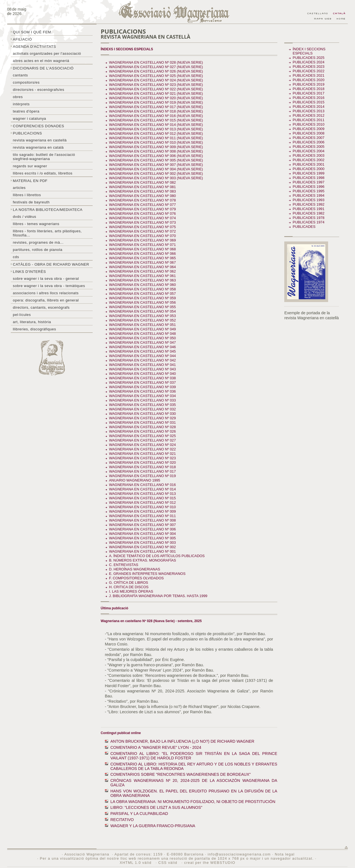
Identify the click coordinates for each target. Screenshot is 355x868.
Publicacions (27, 133)
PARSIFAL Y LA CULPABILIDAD (139, 814)
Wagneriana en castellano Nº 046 (142, 347)
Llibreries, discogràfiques (34, 329)
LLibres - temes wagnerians (36, 224)
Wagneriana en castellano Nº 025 (142, 436)
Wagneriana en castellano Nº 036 (142, 391)
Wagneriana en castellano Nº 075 (142, 227)
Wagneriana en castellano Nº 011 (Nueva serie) (156, 138)
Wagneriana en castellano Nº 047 (142, 342)
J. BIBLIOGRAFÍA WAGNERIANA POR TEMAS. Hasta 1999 (158, 596)
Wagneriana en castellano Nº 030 (142, 414)
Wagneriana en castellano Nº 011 (142, 516)
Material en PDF (30, 181)
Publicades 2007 (308, 138)
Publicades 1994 (308, 195)
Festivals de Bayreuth (31, 202)
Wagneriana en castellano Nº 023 (142, 458)
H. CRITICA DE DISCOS (129, 587)
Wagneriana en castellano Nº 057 (142, 294)
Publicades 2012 (308, 115)
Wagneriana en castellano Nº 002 (142, 547)
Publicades (305, 227)
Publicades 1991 (308, 209)
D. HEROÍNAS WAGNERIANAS (135, 569)
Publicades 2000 (308, 169)
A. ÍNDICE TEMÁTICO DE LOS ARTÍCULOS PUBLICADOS (157, 556)
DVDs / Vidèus (24, 217)
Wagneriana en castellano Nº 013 (142, 494)
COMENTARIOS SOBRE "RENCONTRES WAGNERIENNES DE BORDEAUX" (181, 774)
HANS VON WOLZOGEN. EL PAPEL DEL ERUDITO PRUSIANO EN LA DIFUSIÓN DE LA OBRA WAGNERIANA (194, 793)
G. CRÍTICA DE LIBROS (129, 583)
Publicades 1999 (308, 173)
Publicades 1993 (308, 200)
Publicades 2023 (308, 67)
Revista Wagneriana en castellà (40, 140)
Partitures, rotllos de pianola (37, 250)
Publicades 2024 (308, 62)
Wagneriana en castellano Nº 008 (142, 520)
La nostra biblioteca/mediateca (48, 210)
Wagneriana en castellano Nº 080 (142, 196)
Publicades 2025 (308, 58)
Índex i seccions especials (309, 51)
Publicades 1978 (308, 218)
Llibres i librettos (27, 195)
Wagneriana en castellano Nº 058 (142, 289)
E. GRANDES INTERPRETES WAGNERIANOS (147, 574)
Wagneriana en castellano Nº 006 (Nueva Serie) (156, 156)
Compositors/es (26, 82)
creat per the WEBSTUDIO (210, 863)
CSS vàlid (168, 863)
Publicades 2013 (308, 111)
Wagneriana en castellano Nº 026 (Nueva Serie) (156, 71)
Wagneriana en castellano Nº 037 (142, 382)
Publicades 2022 (308, 71)
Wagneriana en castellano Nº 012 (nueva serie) (156, 134)
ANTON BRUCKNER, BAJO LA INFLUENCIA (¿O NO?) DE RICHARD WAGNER (182, 741)
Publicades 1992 (308, 204)
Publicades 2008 (308, 133)
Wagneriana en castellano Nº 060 (142, 285)
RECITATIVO (122, 820)
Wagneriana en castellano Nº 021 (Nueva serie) (156, 93)
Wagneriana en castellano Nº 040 (142, 374)
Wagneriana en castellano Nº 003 (142, 542)
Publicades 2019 (308, 84)
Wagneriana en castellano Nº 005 (142, 538)
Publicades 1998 (308, 178)
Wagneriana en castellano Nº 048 (142, 334)
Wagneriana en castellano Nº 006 (142, 529)
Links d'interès (29, 272)
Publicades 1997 (308, 182)
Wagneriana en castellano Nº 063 (142, 280)
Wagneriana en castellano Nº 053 (142, 316)
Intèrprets (21, 104)
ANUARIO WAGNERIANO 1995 (135, 480)
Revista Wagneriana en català (38, 147)
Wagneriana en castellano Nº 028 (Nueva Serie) (156, 62)
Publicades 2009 (308, 129)
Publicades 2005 (308, 147)
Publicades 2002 (308, 160)
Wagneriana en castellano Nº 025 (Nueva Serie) (156, 76)
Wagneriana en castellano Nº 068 (142, 249)
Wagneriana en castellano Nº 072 (142, 231)
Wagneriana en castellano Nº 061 (142, 276)
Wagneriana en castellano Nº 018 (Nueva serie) (156, 111)
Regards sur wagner (30, 166)
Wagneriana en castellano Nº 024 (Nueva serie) (156, 80)
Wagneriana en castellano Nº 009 (142, 511)
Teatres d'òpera (26, 111)
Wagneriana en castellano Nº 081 (142, 187)
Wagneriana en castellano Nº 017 (142, 471)
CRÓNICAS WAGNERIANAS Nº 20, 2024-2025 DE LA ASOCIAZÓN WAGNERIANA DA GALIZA (194, 783)
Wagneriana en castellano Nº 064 (142, 267)
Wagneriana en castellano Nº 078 (142, 200)
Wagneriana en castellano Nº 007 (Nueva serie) (156, 165)
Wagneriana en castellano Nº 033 (142, 400)
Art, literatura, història (32, 322)
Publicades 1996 (308, 187)
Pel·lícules (22, 315)
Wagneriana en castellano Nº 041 (142, 365)
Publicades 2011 (308, 120)
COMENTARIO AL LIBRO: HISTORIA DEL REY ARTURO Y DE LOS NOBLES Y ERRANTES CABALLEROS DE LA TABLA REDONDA (194, 766)
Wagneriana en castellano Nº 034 (142, 396)
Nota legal (285, 854)
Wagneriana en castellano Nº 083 (142, 191)
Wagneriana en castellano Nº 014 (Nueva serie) (156, 125)
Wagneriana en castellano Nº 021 (142, 454)
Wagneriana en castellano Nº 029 (142, 418)
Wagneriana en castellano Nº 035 (142, 405)
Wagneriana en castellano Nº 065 (142, 258)
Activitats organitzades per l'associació (47, 53)
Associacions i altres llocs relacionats (46, 293)
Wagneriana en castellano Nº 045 (142, 351)
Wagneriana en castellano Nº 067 (142, 262)
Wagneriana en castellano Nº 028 (142, 427)
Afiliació (22, 39)
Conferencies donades (38, 126)
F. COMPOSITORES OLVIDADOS (136, 578)
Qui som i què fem (32, 32)
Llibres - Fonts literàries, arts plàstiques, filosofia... (47, 233)
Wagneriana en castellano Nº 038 (142, 378)
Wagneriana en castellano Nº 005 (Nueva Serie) (156, 160)
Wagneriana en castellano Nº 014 (142, 489)
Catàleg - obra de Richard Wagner (51, 264)
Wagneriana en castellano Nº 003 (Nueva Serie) (156, 178)
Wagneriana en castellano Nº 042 (142, 360)
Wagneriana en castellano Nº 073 (142, 222)
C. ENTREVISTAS (124, 565)
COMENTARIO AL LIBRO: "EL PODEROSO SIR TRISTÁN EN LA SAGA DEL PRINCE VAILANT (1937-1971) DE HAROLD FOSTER (194, 756)
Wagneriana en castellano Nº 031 (142, 422)
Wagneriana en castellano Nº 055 (142, 307)
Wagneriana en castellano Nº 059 (142, 298)
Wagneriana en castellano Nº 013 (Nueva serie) (156, 129)
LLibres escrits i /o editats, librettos (43, 173)
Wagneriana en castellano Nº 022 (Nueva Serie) (156, 89)
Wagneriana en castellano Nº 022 (142, 449)
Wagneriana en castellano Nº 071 (142, 245)
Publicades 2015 (308, 102)
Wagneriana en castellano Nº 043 (142, 369)
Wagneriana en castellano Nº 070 (142, 236)
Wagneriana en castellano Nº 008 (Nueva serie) (156, 151)
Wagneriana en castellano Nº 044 (142, 356)
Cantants (20, 75)
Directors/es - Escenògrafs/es (38, 90)
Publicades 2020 (308, 80)
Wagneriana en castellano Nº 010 (142, 507)
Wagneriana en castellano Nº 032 (142, 409)
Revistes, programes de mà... (38, 242)
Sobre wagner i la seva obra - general (46, 279)
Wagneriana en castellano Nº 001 (142, 551)
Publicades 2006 (308, 142)
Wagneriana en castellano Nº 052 (142, 320)
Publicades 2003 (308, 155)
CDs (16, 257)
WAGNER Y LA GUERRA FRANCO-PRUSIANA (153, 826)
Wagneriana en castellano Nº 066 (142, 254)
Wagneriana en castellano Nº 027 (142, 440)
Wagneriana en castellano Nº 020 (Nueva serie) (156, 98)
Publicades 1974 (308, 222)
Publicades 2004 (308, 151)
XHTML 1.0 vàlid (136, 863)
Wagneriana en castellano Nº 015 (142, 498)
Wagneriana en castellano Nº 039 (142, 387)
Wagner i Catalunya (29, 119)
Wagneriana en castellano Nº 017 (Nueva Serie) (156, 107)
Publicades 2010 (308, 124)
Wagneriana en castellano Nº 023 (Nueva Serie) (156, 85)
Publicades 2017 (308, 93)
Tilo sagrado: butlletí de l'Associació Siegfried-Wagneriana (44, 157)
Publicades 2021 (308, 75)
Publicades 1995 (308, 191)
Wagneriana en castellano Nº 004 (142, 534)
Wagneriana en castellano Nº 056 (142, 302)
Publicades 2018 (308, 89)
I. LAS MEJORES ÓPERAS (131, 591)
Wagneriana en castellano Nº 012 (142, 502)
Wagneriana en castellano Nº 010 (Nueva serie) (156, 142)
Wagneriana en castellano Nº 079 (142, 209)
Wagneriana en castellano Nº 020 (142, 462)
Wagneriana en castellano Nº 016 (142, 485)
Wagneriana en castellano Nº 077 (142, 205)
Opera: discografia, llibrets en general (46, 300)
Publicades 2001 (308, 164)
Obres (18, 97)
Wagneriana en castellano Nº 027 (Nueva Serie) (156, 67)
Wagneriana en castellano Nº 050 (142, 338)
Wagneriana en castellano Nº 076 (142, 214)
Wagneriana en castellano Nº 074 (142, 218)
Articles (19, 188)
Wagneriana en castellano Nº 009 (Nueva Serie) (156, 147)
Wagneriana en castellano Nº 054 (142, 311)
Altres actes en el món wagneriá (41, 61)
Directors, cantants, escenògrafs (41, 307)
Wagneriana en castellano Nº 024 (142, 445)
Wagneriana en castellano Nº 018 (142, 467)
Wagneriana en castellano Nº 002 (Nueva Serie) (156, 174)
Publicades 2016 (308, 98)
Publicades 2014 (308, 107)
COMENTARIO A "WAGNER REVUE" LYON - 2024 (156, 747)
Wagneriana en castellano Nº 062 (142, 271)
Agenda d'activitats (34, 47)
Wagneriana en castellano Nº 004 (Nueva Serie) (156, 169)
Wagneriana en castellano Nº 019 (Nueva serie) (156, 102)
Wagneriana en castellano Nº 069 (142, 240)
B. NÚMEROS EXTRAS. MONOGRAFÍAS (143, 560)
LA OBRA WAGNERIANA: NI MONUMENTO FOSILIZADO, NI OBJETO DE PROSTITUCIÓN (193, 802)
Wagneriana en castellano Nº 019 (142, 476)
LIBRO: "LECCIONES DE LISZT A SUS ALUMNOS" (156, 807)
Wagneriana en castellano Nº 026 (142, 431)
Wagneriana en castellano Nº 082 (142, 182)
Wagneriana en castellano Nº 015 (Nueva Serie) (156, 120)
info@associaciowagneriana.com (239, 854)
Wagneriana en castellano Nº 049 (142, 329)
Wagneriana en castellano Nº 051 (142, 325)
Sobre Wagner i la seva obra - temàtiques (49, 286)
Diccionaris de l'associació (43, 68)
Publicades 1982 (308, 213)
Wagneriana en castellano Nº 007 (142, 525)
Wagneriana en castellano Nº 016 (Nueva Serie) (156, 116)
